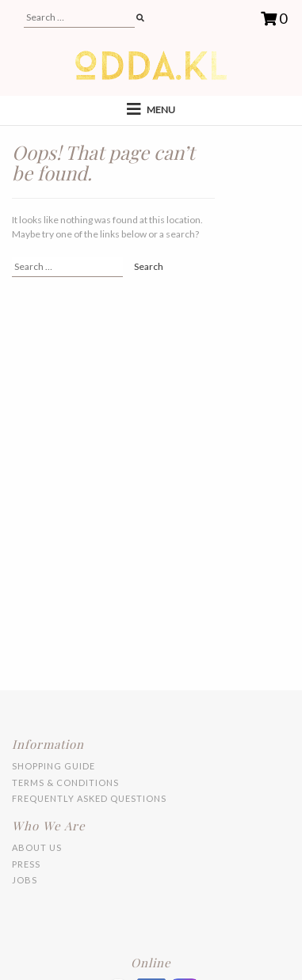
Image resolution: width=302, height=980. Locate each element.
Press (26, 864)
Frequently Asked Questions (89, 798)
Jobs (25, 880)
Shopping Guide (54, 766)
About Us (37, 847)
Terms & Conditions (65, 782)
